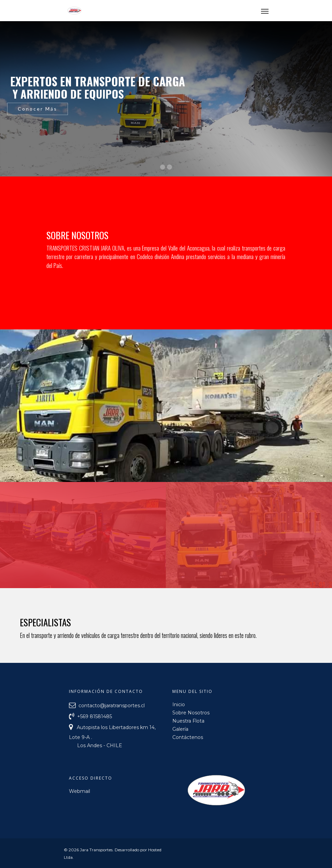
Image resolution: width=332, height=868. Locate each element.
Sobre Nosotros (191, 713)
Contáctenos (188, 737)
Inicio (179, 705)
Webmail (80, 791)
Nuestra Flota (188, 721)
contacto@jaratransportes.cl (111, 705)
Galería (180, 729)
